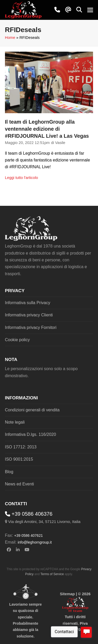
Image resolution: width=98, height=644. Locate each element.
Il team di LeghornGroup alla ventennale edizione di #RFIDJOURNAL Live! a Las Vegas (47, 129)
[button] (79, 10)
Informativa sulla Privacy (28, 303)
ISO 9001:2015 (19, 459)
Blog (9, 472)
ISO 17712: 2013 (21, 447)
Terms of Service (52, 574)
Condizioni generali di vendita (32, 410)
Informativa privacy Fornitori (31, 327)
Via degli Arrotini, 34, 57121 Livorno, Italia (44, 522)
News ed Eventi (19, 484)
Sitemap (67, 594)
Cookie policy (17, 340)
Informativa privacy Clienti (29, 315)
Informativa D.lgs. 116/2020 (31, 434)
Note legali (15, 422)
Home (10, 38)
